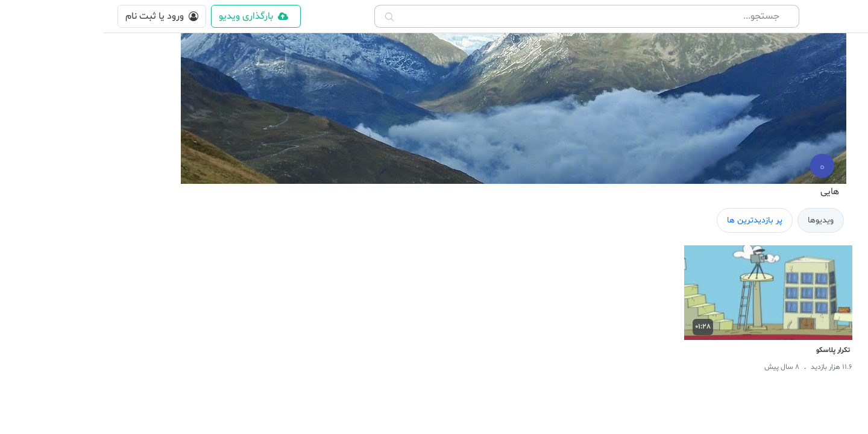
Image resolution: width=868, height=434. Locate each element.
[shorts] (844, 86)
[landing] (844, 204)
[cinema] (844, 246)
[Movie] (844, 324)
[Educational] (844, 353)
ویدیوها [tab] (718, 220)
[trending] (844, 172)
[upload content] (153, 16)
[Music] (844, 382)
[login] (59, 16)
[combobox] (484, 16)
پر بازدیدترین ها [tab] (652, 220)
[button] (847, 17)
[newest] (844, 115)
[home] (844, 57)
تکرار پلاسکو (730, 350)
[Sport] (844, 295)
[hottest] (844, 143)
